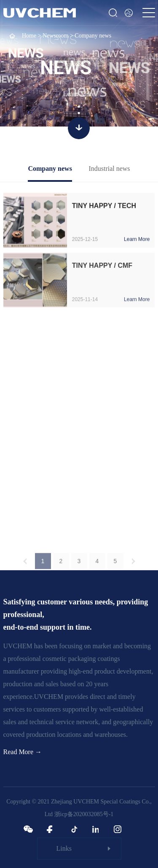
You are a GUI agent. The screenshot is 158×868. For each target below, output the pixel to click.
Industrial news (109, 168)
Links (64, 848)
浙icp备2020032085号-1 (84, 814)
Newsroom (55, 36)
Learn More (79, 94)
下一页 (134, 565)
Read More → (23, 752)
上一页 (25, 565)
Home (29, 36)
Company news (50, 168)
